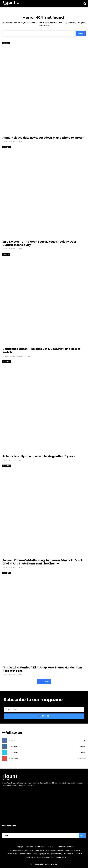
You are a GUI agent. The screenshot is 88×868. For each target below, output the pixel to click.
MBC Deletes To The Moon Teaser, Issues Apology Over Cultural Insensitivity (39, 243)
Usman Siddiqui (9, 356)
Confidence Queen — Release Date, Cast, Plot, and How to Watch (41, 351)
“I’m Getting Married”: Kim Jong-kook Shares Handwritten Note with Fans (42, 669)
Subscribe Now (44, 716)
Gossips (7, 147)
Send (82, 836)
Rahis (5, 142)
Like (84, 740)
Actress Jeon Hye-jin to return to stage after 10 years (39, 456)
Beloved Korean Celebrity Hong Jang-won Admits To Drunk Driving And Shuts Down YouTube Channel (43, 562)
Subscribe (82, 759)
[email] (44, 709)
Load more (44, 681)
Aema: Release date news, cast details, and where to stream (43, 138)
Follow (83, 746)
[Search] (81, 33)
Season (6, 43)
